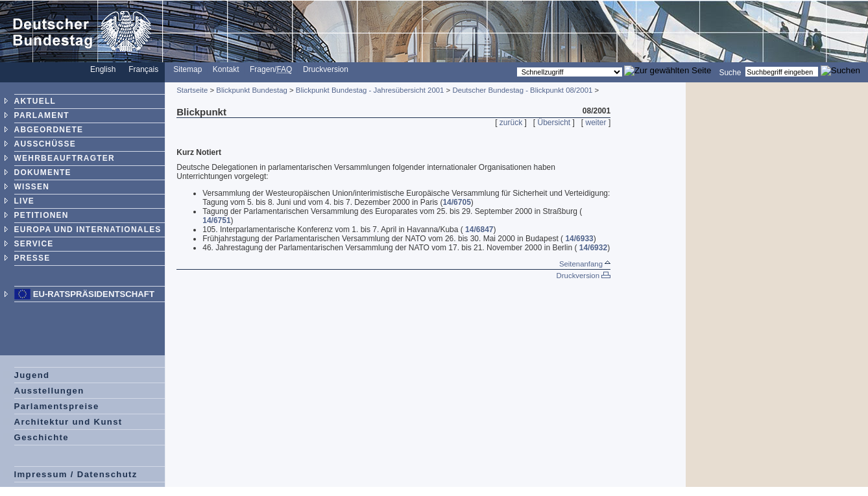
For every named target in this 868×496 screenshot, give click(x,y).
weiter (596, 123)
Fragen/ (271, 69)
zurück (511, 123)
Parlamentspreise (57, 406)
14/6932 (593, 248)
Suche (730, 72)
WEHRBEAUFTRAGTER (65, 158)
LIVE (24, 201)
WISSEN (32, 187)
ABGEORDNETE (49, 130)
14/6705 (456, 202)
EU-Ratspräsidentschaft (94, 294)
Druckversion (326, 69)
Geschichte (42, 437)
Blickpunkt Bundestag (252, 90)
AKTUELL (35, 101)
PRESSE (32, 258)
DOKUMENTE (43, 172)
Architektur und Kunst (68, 422)
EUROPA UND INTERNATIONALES (88, 230)
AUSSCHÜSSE (45, 144)
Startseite (192, 90)
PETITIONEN (42, 215)
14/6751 (216, 220)
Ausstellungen (49, 391)
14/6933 (579, 239)
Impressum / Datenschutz (76, 474)
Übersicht (554, 123)
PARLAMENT (42, 115)
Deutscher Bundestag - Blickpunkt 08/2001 (522, 90)
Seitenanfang (585, 264)
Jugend (32, 375)
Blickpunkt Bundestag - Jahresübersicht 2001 (370, 90)
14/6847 (479, 230)
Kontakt (226, 69)
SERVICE (34, 244)
